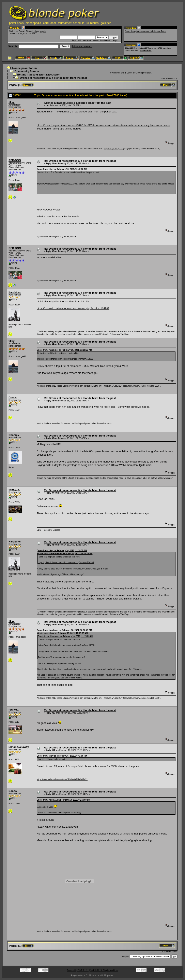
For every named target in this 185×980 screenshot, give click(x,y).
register (43, 31)
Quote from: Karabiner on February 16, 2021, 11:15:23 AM (64, 350)
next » (174, 78)
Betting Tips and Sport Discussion (39, 75)
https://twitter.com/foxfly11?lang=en (57, 827)
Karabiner (15, 292)
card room (50, 23)
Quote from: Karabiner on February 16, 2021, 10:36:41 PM (64, 630)
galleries (106, 23)
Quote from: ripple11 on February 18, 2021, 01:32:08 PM (63, 800)
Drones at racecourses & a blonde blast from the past (53, 78)
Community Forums (27, 71)
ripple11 (14, 710)
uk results (93, 23)
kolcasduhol (145, 51)
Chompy (14, 435)
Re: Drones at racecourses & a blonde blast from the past (80, 161)
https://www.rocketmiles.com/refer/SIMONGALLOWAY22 (62, 779)
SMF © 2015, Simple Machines (104, 970)
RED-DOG (15, 160)
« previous (166, 78)
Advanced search (82, 46)
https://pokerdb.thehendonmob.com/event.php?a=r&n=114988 (73, 308)
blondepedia (33, 23)
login (35, 31)
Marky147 (14, 490)
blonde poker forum (24, 68)
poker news (16, 23)
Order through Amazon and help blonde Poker (146, 31)
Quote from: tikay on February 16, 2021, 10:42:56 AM (62, 169)
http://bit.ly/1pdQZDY (113, 149)
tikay (12, 102)
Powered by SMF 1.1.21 (78, 970)
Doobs (13, 397)
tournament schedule (71, 23)
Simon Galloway (19, 747)
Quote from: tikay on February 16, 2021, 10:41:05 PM (62, 756)
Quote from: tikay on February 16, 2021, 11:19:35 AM (62, 550)
